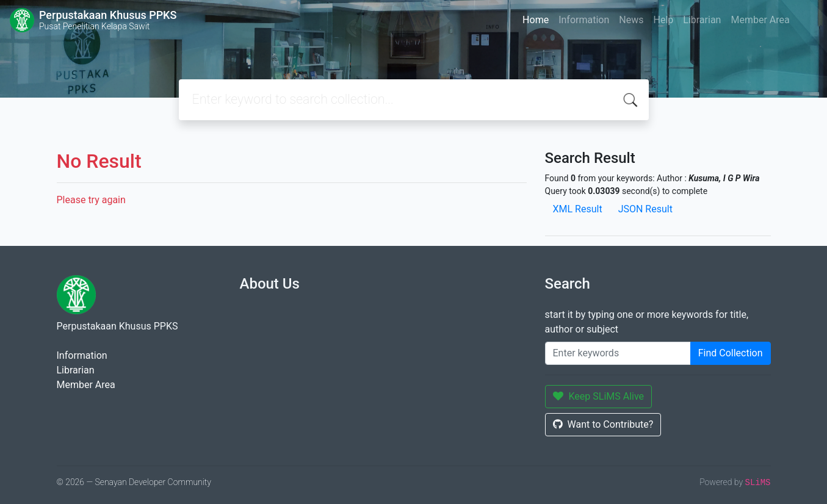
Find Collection (731, 353)
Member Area (760, 20)
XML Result (578, 209)
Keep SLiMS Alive (599, 396)
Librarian (702, 20)
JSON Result (645, 209)
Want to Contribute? (603, 424)
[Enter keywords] (618, 353)
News (631, 20)
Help (663, 20)
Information (584, 20)
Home (536, 20)
